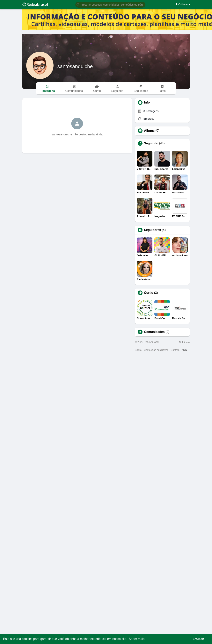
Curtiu (149, 293)
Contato (175, 350)
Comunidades (154, 332)
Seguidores (153, 230)
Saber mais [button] (137, 639)
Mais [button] (186, 350)
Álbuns (149, 131)
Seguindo (151, 143)
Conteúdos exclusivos (156, 350)
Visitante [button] (183, 4)
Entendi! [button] (198, 639)
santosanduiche (75, 66)
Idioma (184, 342)
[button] (110, 4)
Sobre (138, 350)
